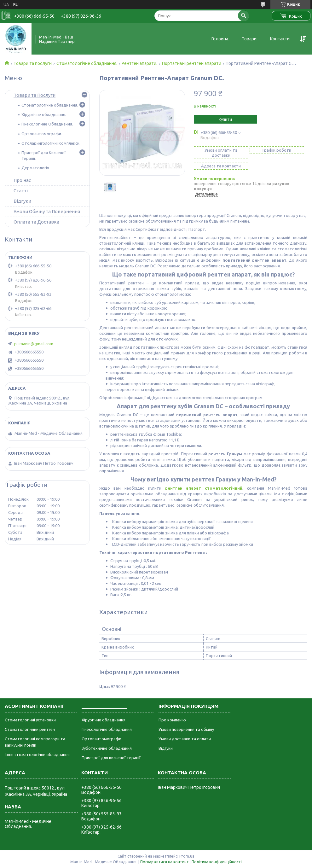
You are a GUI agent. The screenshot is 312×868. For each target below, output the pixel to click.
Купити (225, 119)
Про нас (22, 180)
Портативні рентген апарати (192, 63)
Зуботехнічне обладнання (107, 748)
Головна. (220, 39)
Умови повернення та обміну (186, 729)
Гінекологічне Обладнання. (47, 124)
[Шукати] (243, 16)
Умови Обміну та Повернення (47, 211)
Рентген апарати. (139, 63)
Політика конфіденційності (217, 862)
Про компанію (172, 720)
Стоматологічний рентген (30, 729)
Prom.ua (187, 856)
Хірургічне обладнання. (44, 114)
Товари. (250, 39)
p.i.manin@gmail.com (34, 344)
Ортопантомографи (101, 739)
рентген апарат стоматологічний (204, 488)
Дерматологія (35, 168)
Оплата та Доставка (36, 222)
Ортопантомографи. (42, 134)
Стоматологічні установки (30, 720)
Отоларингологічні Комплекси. (51, 143)
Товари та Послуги (35, 95)
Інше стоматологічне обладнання (37, 754)
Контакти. (280, 39)
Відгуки (22, 201)
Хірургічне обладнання (104, 720)
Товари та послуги (33, 63)
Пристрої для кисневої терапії (111, 758)
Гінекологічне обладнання (107, 729)
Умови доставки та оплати (185, 739)
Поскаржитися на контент (165, 862)
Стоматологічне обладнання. (87, 63)
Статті (21, 191)
